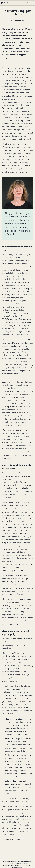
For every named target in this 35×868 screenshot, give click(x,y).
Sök (27, 3)
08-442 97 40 (11, 863)
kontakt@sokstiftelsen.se (21, 863)
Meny (32, 3)
